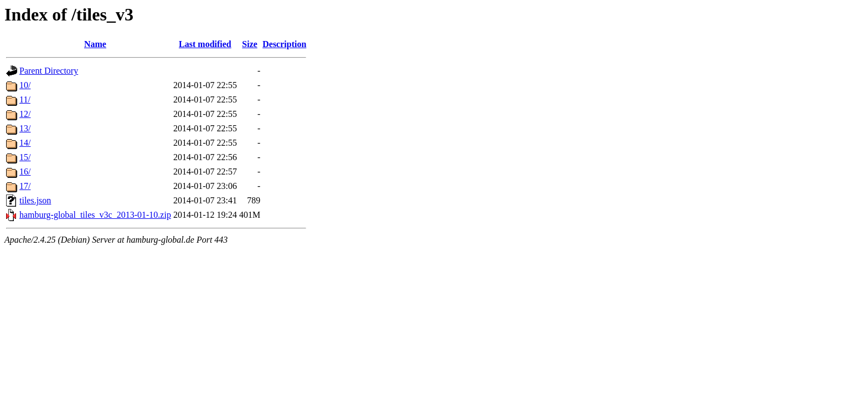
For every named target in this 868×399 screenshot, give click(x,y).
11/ (25, 99)
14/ (25, 143)
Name (95, 44)
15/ (25, 157)
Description (284, 44)
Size (250, 44)
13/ (25, 128)
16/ (25, 172)
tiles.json (35, 200)
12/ (25, 114)
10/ (25, 85)
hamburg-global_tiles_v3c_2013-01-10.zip (95, 215)
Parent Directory (49, 71)
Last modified (205, 44)
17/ (25, 186)
